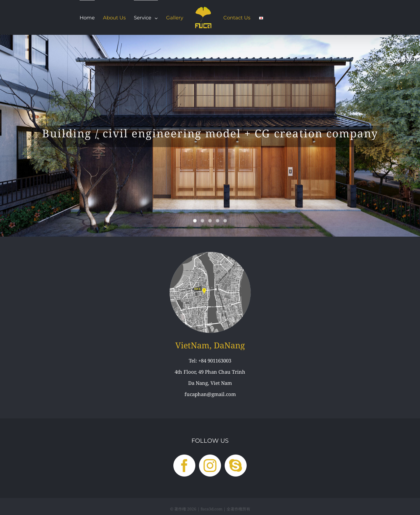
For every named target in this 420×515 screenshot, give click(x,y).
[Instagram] (210, 466)
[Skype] (236, 466)
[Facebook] (184, 466)
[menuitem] (87, 17)
